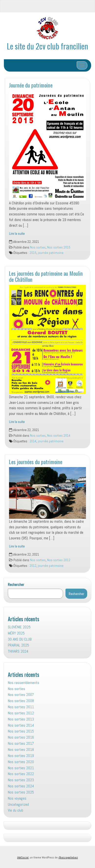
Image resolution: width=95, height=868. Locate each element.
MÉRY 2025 (16, 633)
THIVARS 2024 (18, 651)
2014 (33, 441)
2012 (33, 566)
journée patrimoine (51, 253)
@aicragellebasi (68, 857)
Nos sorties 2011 (21, 707)
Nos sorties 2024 (21, 786)
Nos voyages (17, 798)
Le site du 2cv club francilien (47, 46)
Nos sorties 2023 (21, 780)
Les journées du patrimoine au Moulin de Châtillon (46, 276)
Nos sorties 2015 (59, 247)
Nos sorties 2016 (21, 737)
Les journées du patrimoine (36, 462)
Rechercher (16, 585)
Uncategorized (18, 804)
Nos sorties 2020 (21, 762)
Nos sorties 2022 (21, 774)
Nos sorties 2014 (59, 436)
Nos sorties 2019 (21, 756)
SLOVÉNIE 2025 (19, 627)
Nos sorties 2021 (21, 768)
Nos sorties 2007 (21, 695)
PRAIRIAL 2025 (18, 645)
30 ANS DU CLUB (20, 639)
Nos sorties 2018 (21, 750)
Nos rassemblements (24, 683)
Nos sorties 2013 (21, 719)
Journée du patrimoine (31, 85)
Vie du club (16, 810)
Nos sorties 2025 (21, 792)
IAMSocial (23, 857)
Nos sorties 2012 (59, 560)
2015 (33, 253)
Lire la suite (17, 234)
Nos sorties (38, 247)
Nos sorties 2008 (21, 701)
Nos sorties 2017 (21, 743)
